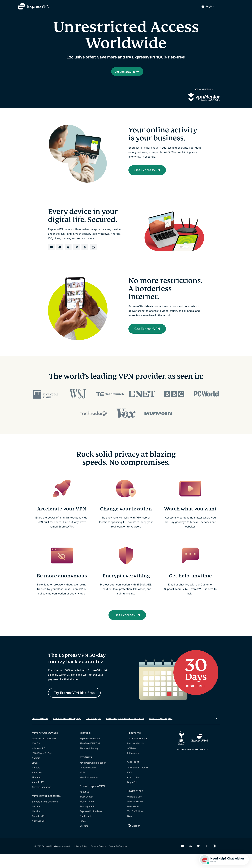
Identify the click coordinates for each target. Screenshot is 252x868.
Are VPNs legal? (93, 732)
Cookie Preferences (118, 860)
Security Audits (88, 820)
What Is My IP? (135, 815)
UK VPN (36, 825)
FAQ (129, 786)
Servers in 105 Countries (45, 815)
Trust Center (86, 810)
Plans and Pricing (89, 762)
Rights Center (87, 815)
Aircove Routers (88, 781)
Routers (36, 781)
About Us (85, 805)
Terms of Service (98, 860)
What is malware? (40, 732)
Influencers (133, 767)
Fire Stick (37, 791)
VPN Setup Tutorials (138, 781)
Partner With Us (135, 757)
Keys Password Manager (93, 776)
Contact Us (133, 791)
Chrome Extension (41, 801)
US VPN (36, 820)
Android (36, 772)
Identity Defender (89, 791)
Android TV (38, 796)
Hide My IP (133, 820)
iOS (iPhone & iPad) (42, 767)
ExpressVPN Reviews (91, 825)
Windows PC (39, 762)
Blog (130, 830)
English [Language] (210, 6)
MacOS (36, 757)
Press (83, 835)
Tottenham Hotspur (137, 752)
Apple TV (37, 786)
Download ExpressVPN (44, 752)
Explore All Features (90, 752)
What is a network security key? (67, 732)
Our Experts (86, 830)
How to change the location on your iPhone (125, 732)
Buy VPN (132, 796)
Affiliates (132, 762)
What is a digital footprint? (161, 732)
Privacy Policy (81, 860)
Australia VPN (39, 835)
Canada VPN (39, 830)
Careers (84, 839)
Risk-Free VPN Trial (90, 757)
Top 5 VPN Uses (136, 825)
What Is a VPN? (135, 810)
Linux (35, 776)
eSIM (82, 786)
